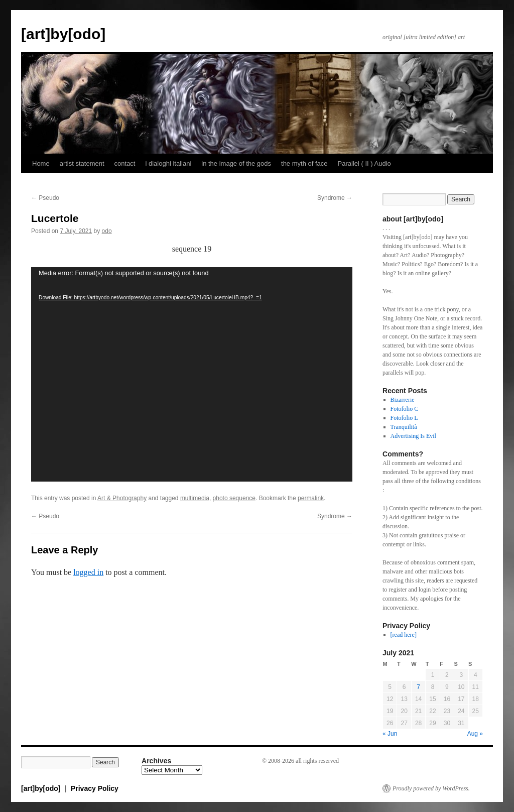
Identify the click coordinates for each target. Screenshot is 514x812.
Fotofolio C (405, 409)
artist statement (82, 163)
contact (125, 163)
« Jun (390, 734)
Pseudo (45, 198)
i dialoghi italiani (168, 163)
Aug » (475, 734)
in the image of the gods (236, 163)
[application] (192, 374)
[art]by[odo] (63, 34)
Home (41, 163)
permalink (311, 498)
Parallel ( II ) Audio (364, 163)
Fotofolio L (404, 418)
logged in (88, 572)
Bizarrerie (403, 400)
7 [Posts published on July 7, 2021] (418, 687)
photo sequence (234, 498)
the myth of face (304, 163)
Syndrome (335, 198)
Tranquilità (404, 427)
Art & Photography (122, 498)
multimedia (195, 498)
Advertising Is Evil (413, 436)
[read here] (404, 635)
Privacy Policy (95, 788)
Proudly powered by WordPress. (431, 788)
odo (107, 231)
